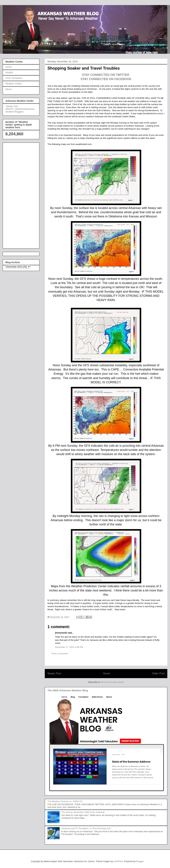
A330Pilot (118, 861)
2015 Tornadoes (14, 78)
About (8, 89)
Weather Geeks (14, 84)
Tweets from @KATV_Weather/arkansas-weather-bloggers (20, 109)
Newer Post (54, 673)
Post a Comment (60, 654)
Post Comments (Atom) (113, 682)
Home (107, 673)
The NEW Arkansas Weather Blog (68, 690)
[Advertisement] (19, 195)
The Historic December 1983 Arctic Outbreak (83, 812)
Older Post (158, 673)
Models (9, 72)
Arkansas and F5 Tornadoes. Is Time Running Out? (86, 828)
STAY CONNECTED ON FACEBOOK (106, 79)
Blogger (140, 861)
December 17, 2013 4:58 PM (69, 647)
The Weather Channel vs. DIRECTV (65, 801)
